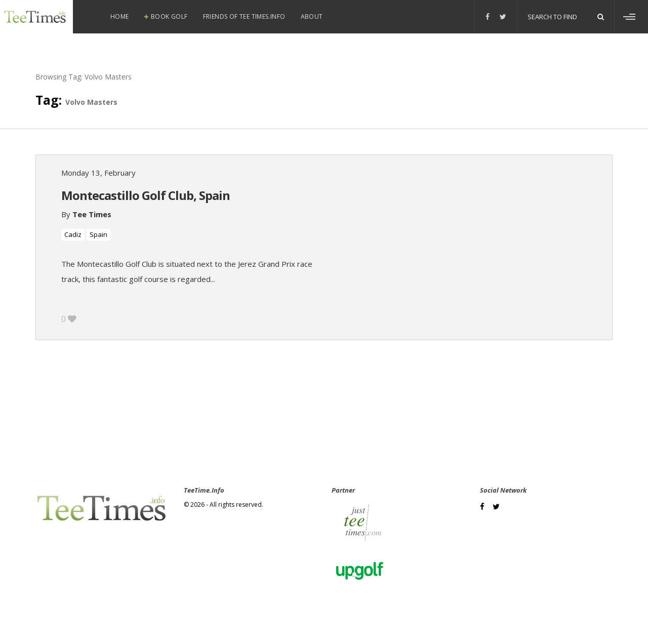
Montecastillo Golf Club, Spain (146, 195)
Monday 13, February (98, 173)
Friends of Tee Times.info (244, 16)
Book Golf (169, 16)
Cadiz (73, 234)
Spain (98, 234)
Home (120, 16)
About (312, 16)
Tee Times (92, 214)
